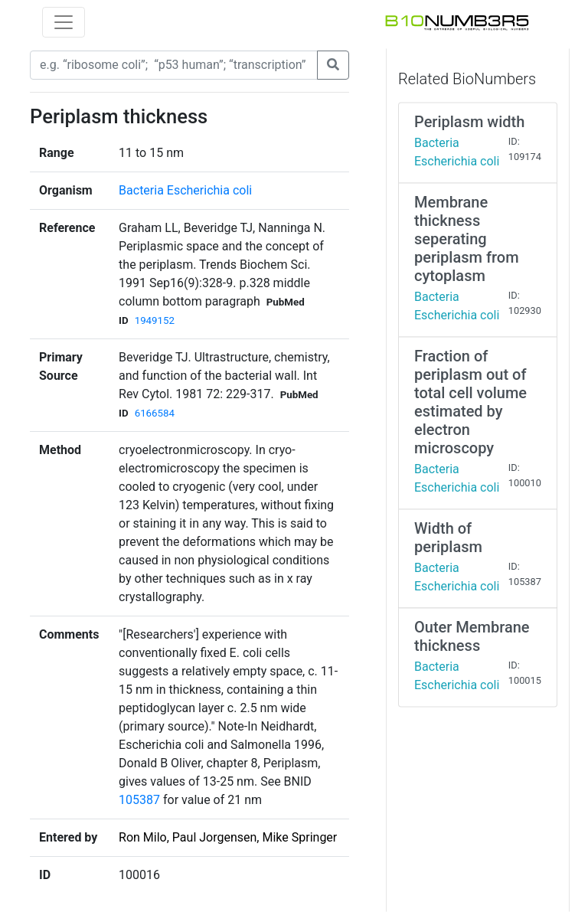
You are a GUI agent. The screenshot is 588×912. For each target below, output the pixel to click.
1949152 (155, 320)
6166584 (155, 413)
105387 (139, 800)
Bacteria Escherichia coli (185, 190)
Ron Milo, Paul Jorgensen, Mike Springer (228, 837)
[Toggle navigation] (64, 22)
